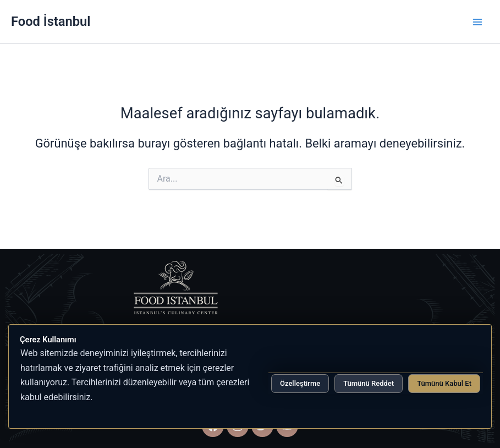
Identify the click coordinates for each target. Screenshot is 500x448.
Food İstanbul (51, 21)
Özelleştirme (300, 383)
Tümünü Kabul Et (444, 383)
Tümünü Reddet (369, 383)
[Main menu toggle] (477, 22)
